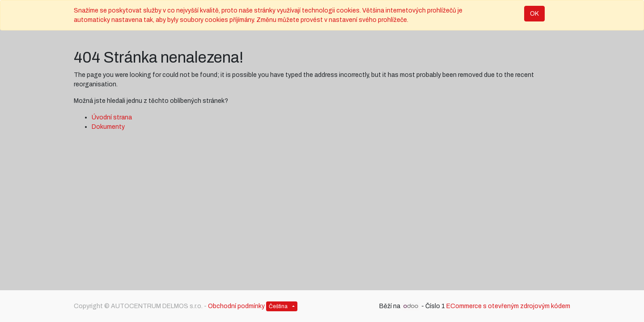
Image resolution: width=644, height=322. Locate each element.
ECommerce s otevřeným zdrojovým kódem (508, 306)
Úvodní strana (112, 117)
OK (534, 14)
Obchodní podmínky (236, 306)
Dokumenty (108, 127)
